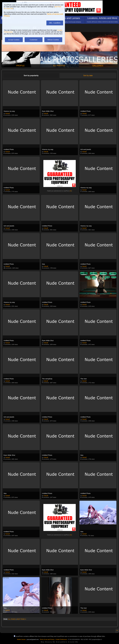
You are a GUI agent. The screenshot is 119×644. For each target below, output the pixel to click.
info (71, 191)
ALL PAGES (12, 619)
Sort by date (88, 76)
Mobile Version (21, 639)
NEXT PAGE (21, 619)
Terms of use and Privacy (47, 639)
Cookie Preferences (61, 639)
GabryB (7, 113)
